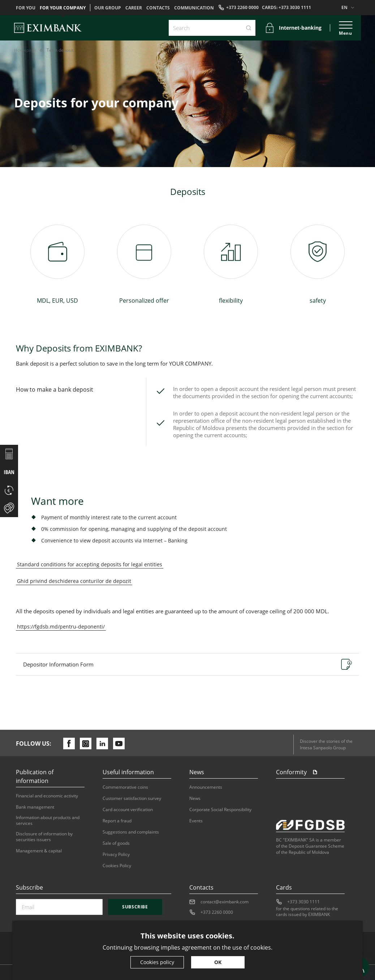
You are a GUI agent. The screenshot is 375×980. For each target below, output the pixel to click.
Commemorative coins (125, 787)
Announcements (206, 787)
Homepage (25, 50)
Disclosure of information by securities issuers (44, 837)
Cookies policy (157, 962)
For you (26, 8)
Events (196, 821)
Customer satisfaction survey (132, 798)
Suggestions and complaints (131, 832)
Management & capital (39, 851)
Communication (194, 8)
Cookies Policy (117, 866)
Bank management (35, 807)
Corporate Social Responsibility (220, 810)
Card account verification (128, 810)
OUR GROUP (108, 8)
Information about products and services (48, 821)
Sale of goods (116, 843)
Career (134, 8)
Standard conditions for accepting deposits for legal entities (90, 564)
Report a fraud (117, 821)
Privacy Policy (116, 855)
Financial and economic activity (47, 796)
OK (218, 962)
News (195, 798)
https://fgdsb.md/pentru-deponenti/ (61, 627)
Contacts (158, 8)
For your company (63, 8)
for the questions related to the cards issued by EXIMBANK (307, 912)
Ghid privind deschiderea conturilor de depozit (74, 581)
